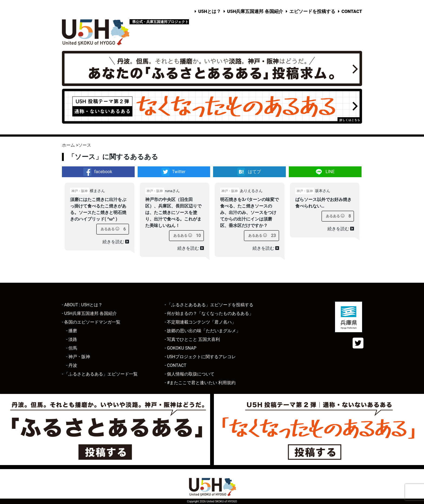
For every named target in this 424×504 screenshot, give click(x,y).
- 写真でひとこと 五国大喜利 (192, 339)
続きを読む (116, 242)
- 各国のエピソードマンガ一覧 (91, 322)
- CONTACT (175, 365)
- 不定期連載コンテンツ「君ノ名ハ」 (200, 322)
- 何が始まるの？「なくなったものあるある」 (209, 313)
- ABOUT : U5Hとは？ (82, 305)
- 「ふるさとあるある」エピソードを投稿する (209, 305)
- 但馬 (72, 348)
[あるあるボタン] (110, 229)
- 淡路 (72, 339)
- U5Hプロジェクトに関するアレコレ (200, 357)
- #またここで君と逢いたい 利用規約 (200, 383)
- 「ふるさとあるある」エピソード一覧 (100, 374)
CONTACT (352, 11)
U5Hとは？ (210, 11)
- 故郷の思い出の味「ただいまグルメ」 (203, 331)
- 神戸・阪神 (78, 357)
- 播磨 (72, 331)
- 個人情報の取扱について (190, 374)
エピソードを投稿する (312, 11)
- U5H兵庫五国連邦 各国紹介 (89, 313)
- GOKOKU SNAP (180, 348)
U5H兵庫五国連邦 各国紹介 (255, 11)
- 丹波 (72, 365)
